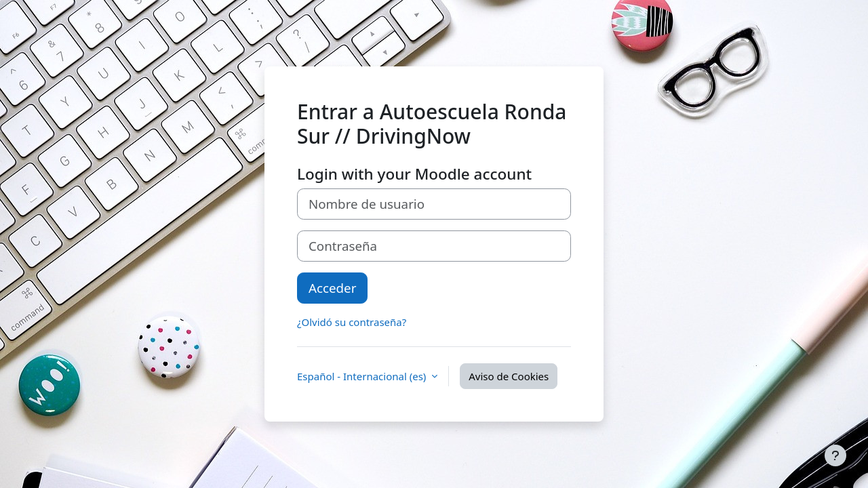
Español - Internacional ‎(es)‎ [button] (363, 376)
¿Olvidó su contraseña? (352, 322)
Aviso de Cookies (509, 376)
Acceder (332, 288)
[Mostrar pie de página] (835, 455)
